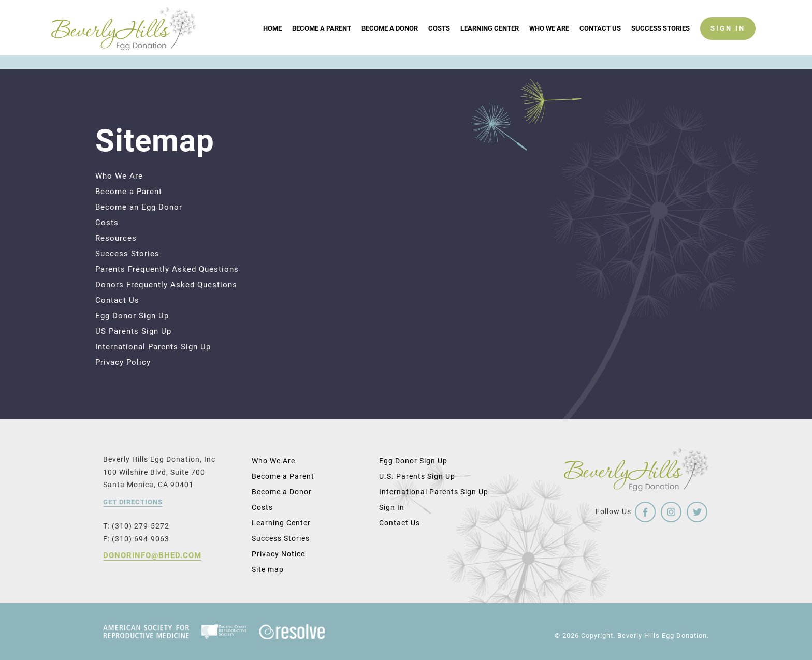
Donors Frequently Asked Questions (166, 285)
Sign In (392, 507)
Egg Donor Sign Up (132, 316)
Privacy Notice (278, 554)
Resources (116, 238)
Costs (439, 42)
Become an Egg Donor (139, 207)
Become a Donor (390, 42)
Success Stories (661, 42)
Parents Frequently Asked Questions (167, 269)
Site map (268, 569)
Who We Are (549, 42)
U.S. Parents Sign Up (417, 476)
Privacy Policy (123, 362)
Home (272, 42)
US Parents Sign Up (133, 331)
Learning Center (490, 42)
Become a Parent (322, 42)
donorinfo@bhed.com (152, 555)
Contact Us (600, 42)
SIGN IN (728, 42)
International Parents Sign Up (153, 347)
